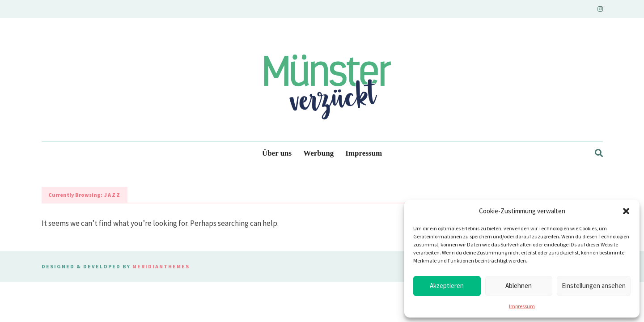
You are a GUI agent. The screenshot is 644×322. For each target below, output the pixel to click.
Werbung (318, 153)
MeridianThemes (161, 266)
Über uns (277, 153)
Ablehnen (519, 286)
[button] (626, 211)
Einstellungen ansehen (594, 286)
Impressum (522, 306)
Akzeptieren (447, 286)
